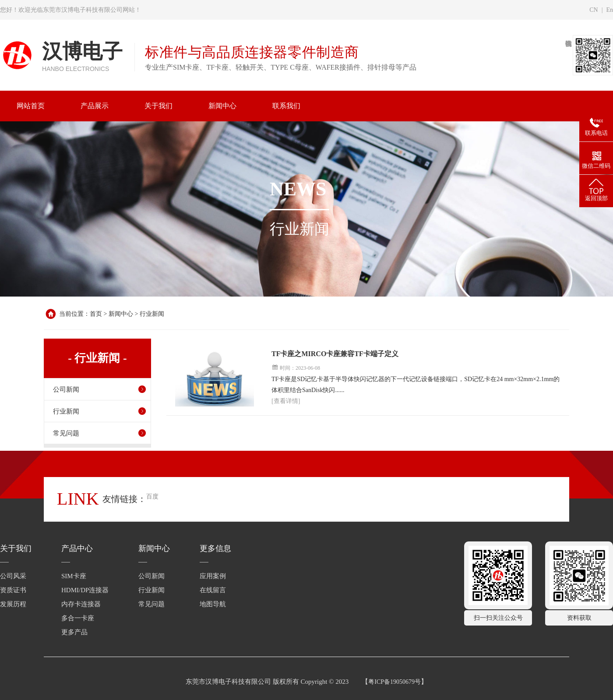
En (609, 10)
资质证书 (13, 590)
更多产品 (74, 632)
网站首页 (31, 106)
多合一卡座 (78, 618)
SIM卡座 (74, 576)
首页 (96, 314)
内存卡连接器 (81, 604)
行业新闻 (152, 314)
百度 (152, 497)
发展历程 (13, 604)
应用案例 (213, 576)
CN (594, 10)
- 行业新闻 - (97, 358)
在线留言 (213, 590)
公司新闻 (66, 389)
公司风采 (13, 576)
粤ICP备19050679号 (395, 682)
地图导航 (213, 604)
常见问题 (66, 433)
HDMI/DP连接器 (85, 590)
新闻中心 (121, 314)
